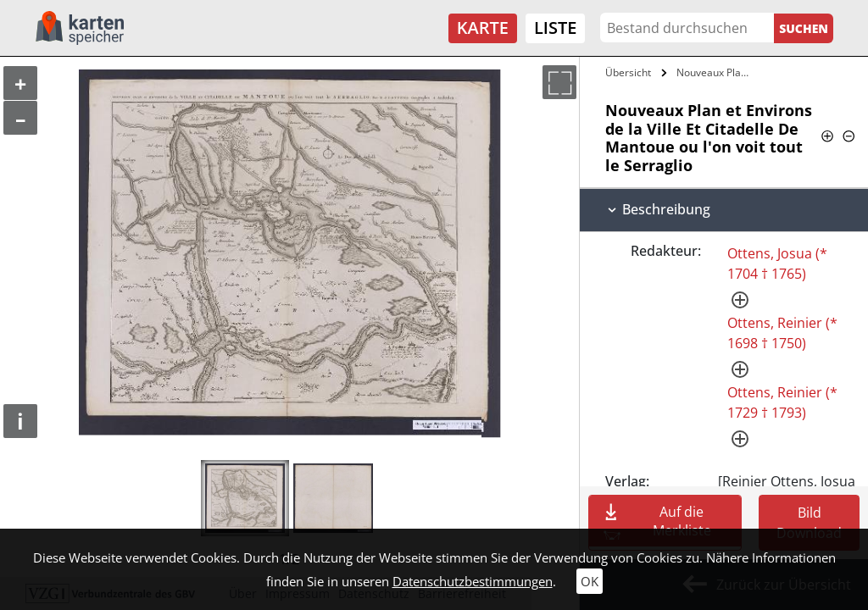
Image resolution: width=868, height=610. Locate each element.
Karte (483, 28)
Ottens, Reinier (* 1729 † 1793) (782, 402)
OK (590, 581)
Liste (555, 28)
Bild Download (809, 523)
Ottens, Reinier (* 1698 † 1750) (782, 333)
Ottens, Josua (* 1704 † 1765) (777, 263)
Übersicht (628, 72)
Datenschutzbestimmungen (473, 581)
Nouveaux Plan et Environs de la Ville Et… (715, 72)
